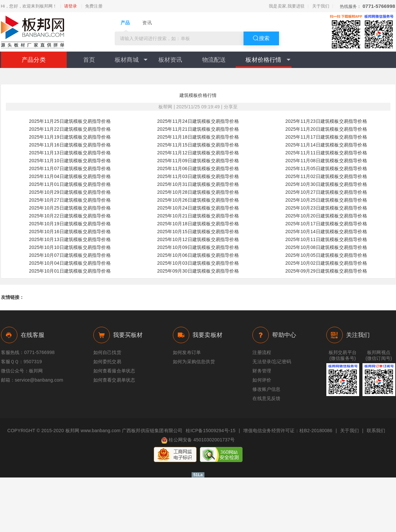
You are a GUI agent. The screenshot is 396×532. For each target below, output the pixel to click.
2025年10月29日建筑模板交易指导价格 (70, 192)
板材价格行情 (268, 60)
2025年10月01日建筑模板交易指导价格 (70, 271)
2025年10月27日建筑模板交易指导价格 (326, 192)
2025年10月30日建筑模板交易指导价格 (326, 184)
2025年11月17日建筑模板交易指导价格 (326, 137)
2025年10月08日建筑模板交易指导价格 (326, 247)
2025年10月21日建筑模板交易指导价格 (198, 216)
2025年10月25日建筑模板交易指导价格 (326, 200)
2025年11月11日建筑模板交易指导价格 (326, 153)
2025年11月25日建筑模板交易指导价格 (70, 121)
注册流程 (262, 352)
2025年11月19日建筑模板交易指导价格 (70, 137)
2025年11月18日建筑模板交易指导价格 (198, 137)
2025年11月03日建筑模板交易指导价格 (198, 176)
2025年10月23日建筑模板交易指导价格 (326, 208)
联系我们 (376, 431)
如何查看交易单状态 (114, 380)
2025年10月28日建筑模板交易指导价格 (198, 192)
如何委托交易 (107, 362)
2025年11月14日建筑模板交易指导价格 (326, 145)
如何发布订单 (187, 352)
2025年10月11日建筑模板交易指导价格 (326, 239)
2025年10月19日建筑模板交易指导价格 (70, 224)
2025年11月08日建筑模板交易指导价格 (326, 161)
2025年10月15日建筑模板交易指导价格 (198, 232)
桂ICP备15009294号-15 (210, 431)
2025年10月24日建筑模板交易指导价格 (198, 208)
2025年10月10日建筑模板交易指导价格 (70, 247)
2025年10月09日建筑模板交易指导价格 (198, 247)
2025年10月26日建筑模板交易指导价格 (198, 200)
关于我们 (321, 6)
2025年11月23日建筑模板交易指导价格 (326, 121)
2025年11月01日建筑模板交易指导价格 (70, 184)
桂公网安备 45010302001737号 (198, 440)
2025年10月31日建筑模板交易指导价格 (198, 184)
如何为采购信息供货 (194, 362)
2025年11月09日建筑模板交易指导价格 (198, 161)
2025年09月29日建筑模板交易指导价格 (326, 271)
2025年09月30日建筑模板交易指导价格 (198, 271)
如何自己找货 (107, 352)
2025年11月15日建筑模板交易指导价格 (198, 145)
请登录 (71, 6)
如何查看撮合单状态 (114, 371)
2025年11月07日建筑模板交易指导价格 (70, 168)
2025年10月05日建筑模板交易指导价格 (326, 255)
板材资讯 (170, 60)
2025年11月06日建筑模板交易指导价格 (198, 168)
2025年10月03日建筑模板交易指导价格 (198, 263)
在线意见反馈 (266, 398)
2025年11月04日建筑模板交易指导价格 (70, 176)
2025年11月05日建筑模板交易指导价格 (326, 168)
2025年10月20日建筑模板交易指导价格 (326, 216)
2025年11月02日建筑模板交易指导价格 (326, 176)
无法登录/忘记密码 (272, 362)
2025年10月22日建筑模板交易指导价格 (70, 216)
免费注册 (94, 6)
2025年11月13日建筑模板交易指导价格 (70, 153)
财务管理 (262, 371)
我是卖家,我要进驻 (287, 6)
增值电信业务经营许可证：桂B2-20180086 (288, 431)
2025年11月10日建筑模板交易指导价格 (70, 161)
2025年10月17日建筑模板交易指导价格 (326, 224)
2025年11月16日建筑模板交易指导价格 (70, 145)
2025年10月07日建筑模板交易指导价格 (70, 255)
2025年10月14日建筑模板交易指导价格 (326, 232)
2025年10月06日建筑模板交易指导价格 (198, 255)
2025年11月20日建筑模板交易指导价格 (326, 129)
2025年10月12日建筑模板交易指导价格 (198, 239)
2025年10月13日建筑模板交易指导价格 (70, 239)
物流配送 (214, 60)
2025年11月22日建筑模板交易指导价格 (70, 129)
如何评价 (262, 380)
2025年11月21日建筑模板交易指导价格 (198, 129)
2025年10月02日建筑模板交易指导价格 (326, 263)
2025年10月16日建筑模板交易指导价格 (70, 232)
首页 (89, 60)
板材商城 (131, 60)
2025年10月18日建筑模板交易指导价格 (198, 224)
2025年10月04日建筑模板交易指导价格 (70, 263)
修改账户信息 (266, 389)
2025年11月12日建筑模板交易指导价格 (198, 153)
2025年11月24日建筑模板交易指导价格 (198, 121)
